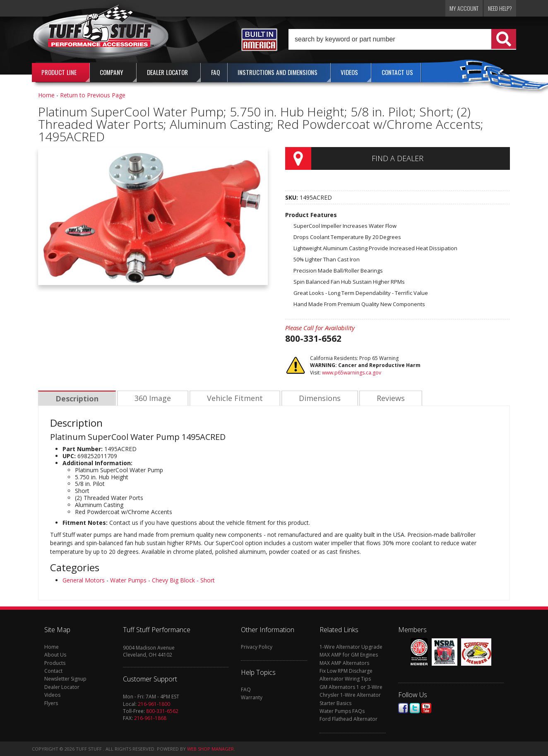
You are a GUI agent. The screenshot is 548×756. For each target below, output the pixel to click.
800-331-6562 (162, 711)
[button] (402, 39)
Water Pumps (128, 580)
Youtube (426, 708)
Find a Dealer (398, 158)
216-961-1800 (154, 704)
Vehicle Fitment (233, 399)
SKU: (292, 197)
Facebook (403, 708)
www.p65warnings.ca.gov (352, 373)
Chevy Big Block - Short (183, 580)
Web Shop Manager (210, 749)
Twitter (415, 708)
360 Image (151, 399)
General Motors (84, 580)
